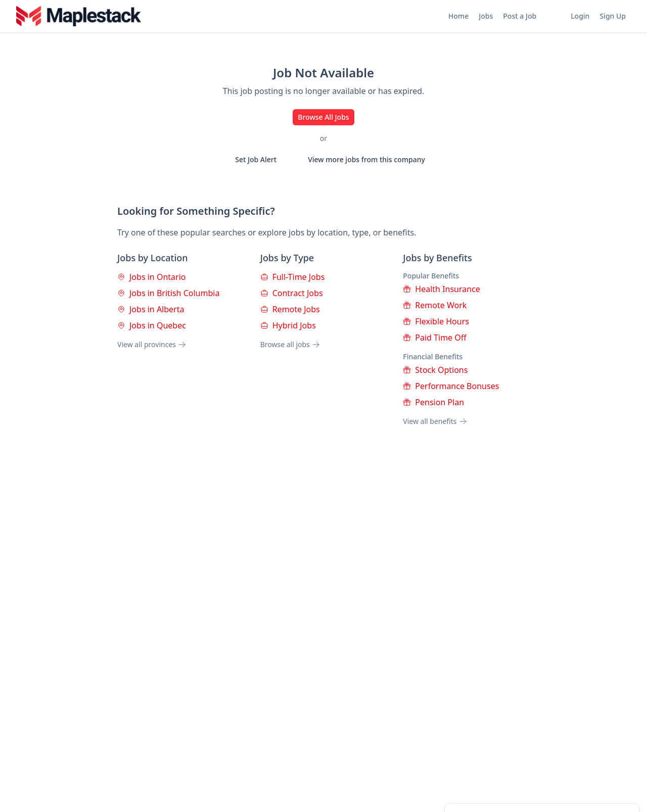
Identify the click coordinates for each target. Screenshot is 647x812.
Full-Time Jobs (293, 277)
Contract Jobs (292, 293)
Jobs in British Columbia (168, 293)
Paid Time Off (434, 338)
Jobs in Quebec (152, 325)
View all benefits (435, 421)
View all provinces (152, 344)
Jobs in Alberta (151, 309)
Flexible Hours (436, 321)
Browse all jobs (290, 344)
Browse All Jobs (323, 117)
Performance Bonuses (451, 386)
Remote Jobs (290, 309)
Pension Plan (433, 402)
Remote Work (435, 305)
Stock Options (435, 370)
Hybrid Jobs (288, 325)
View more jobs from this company (360, 160)
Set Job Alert (249, 160)
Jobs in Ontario (151, 277)
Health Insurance (442, 289)
